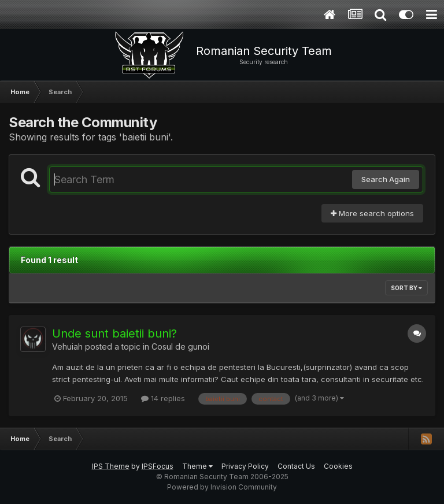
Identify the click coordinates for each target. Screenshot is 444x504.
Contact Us (296, 466)
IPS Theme (111, 466)
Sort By (406, 288)
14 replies (163, 398)
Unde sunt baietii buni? (114, 333)
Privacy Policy (245, 466)
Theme (197, 466)
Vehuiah (67, 346)
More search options (372, 213)
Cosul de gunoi (180, 346)
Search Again (386, 179)
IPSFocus (158, 466)
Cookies (338, 466)
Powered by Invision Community (222, 487)
